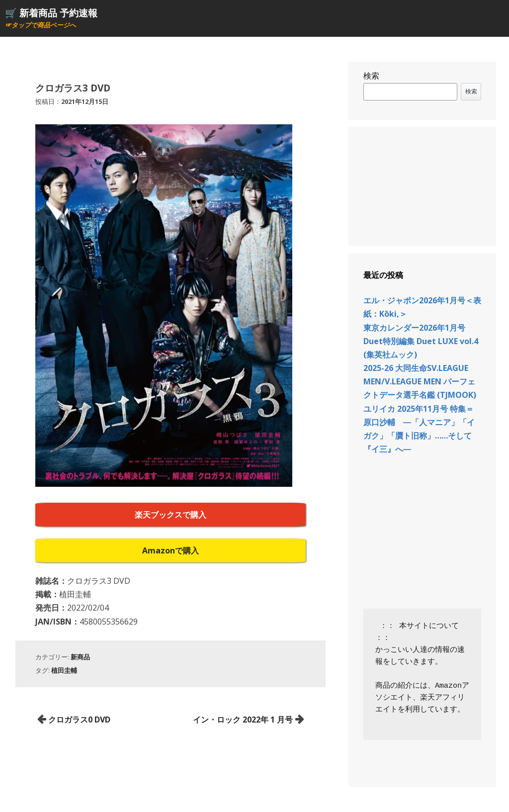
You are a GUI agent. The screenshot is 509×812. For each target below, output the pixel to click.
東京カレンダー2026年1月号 (414, 328)
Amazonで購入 (170, 550)
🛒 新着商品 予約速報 (51, 13)
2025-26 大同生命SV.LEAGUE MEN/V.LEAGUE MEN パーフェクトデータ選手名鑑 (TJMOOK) (420, 381)
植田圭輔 (64, 670)
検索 (371, 76)
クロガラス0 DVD (79, 720)
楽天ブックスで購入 (170, 515)
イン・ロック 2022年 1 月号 (243, 720)
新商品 (80, 657)
